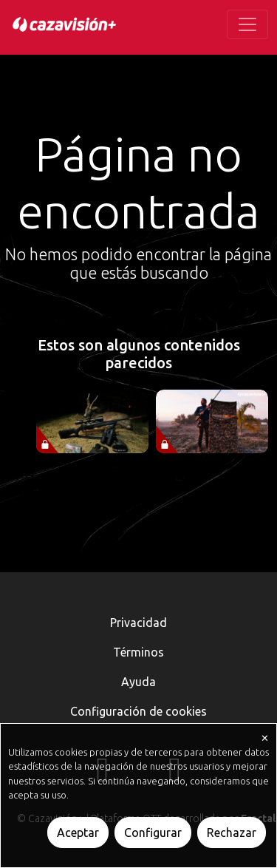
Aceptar (78, 833)
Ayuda (138, 682)
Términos (138, 652)
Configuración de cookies (138, 711)
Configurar (153, 833)
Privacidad (138, 623)
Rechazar (232, 833)
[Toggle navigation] (247, 24)
